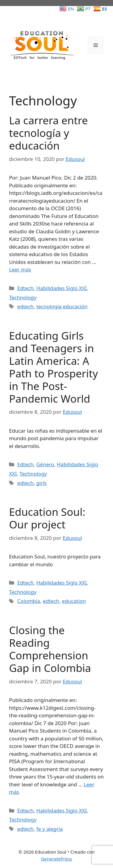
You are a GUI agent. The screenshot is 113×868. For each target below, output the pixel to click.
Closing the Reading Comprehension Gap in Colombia (50, 649)
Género (45, 464)
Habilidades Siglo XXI (61, 288)
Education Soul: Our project (47, 518)
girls (42, 483)
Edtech (25, 288)
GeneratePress (56, 859)
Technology (23, 297)
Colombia (29, 601)
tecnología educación (62, 306)
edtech (25, 306)
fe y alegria (50, 829)
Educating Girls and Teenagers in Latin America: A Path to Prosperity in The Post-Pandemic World (53, 367)
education (74, 601)
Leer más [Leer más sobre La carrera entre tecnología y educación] (20, 269)
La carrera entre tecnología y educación (48, 133)
